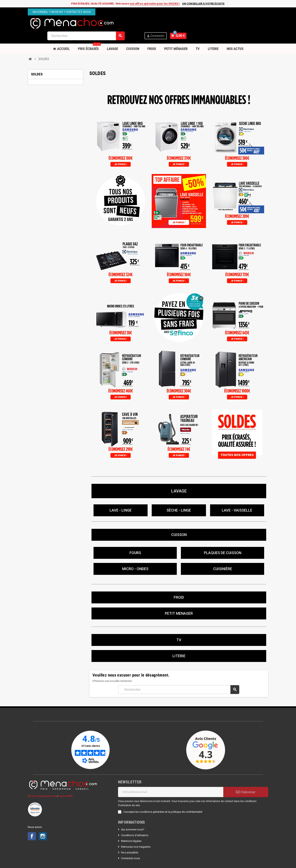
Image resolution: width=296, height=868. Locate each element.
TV (198, 36)
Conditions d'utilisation (135, 822)
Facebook (32, 823)
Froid (152, 36)
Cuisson (133, 36)
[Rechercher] (168, 23)
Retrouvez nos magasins (136, 834)
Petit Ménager (176, 36)
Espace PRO (66, 783)
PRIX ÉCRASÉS (89, 34)
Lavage (112, 36)
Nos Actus (235, 36)
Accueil (61, 36)
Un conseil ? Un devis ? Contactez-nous (62, 12)
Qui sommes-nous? (133, 817)
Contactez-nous (131, 846)
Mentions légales (131, 828)
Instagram (43, 823)
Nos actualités (130, 840)
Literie (213, 36)
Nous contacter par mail (42, 783)
